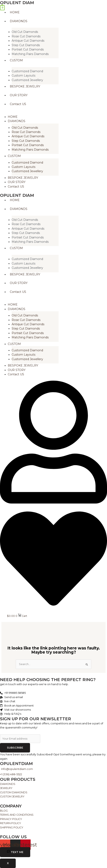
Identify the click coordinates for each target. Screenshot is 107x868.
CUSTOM (14, 156)
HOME (13, 117)
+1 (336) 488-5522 (11, 774)
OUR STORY (17, 182)
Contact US (16, 187)
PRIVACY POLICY (11, 819)
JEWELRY (6, 788)
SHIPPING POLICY (12, 827)
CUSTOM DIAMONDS (14, 792)
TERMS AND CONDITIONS (17, 815)
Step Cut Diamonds (26, 45)
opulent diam (17, 3)
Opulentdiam (16, 764)
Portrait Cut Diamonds (28, 49)
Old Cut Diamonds (25, 32)
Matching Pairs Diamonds (30, 54)
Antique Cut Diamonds (28, 41)
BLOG (4, 811)
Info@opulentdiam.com (17, 769)
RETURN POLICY (11, 823)
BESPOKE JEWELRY (23, 178)
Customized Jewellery (27, 80)
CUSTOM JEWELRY (12, 796)
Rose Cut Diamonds (26, 36)
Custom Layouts (23, 76)
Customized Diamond (27, 71)
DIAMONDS (17, 121)
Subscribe (15, 748)
